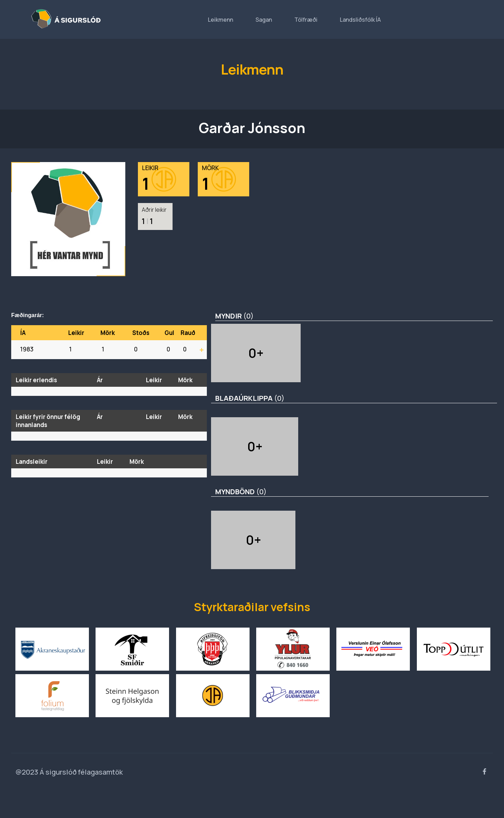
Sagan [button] (264, 20)
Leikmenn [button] (220, 20)
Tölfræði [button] (306, 20)
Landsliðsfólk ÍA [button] (360, 20)
